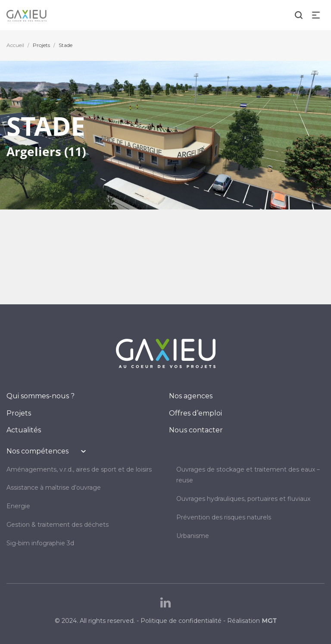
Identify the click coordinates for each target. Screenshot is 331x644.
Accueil (15, 45)
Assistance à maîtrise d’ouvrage (54, 488)
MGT (269, 621)
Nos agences (191, 396)
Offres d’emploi (195, 413)
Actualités (24, 430)
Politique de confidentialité (181, 621)
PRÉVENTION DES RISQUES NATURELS (224, 517)
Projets (41, 45)
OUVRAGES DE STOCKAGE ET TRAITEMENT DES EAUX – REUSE (248, 475)
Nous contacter (196, 430)
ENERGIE (18, 506)
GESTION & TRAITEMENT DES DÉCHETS (58, 525)
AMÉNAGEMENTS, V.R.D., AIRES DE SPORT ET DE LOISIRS (79, 469)
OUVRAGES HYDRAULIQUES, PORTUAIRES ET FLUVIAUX (243, 499)
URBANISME (193, 536)
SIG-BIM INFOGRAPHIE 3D (40, 543)
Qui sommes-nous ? (41, 396)
